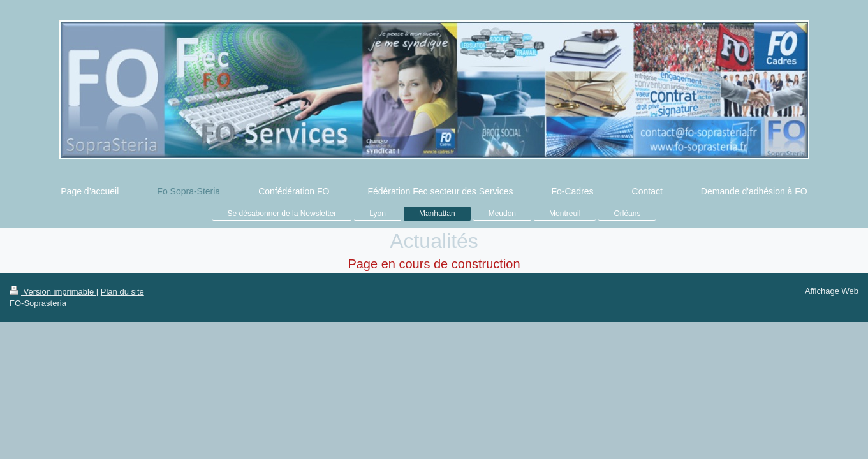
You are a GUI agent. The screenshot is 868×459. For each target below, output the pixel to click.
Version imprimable (53, 292)
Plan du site (122, 292)
